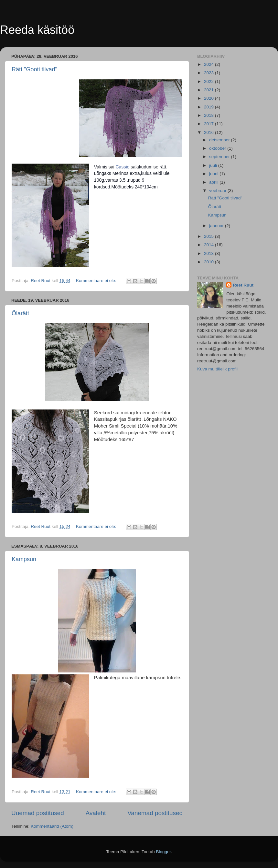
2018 (209, 115)
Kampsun (24, 559)
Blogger (163, 852)
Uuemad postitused (38, 813)
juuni (214, 174)
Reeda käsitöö (37, 30)
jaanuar (217, 226)
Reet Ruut (243, 285)
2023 (209, 73)
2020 (209, 98)
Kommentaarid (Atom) (52, 826)
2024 (209, 64)
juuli (214, 165)
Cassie (123, 167)
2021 (209, 90)
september (220, 157)
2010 (209, 262)
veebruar (218, 191)
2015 (209, 236)
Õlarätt (20, 313)
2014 (209, 245)
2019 (209, 107)
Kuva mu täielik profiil (218, 369)
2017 (209, 124)
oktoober (218, 148)
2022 (209, 81)
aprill (214, 182)
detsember (220, 140)
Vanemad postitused (155, 813)
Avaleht (96, 813)
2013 (209, 253)
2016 (209, 132)
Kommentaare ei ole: (97, 281)
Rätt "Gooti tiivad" (34, 69)
